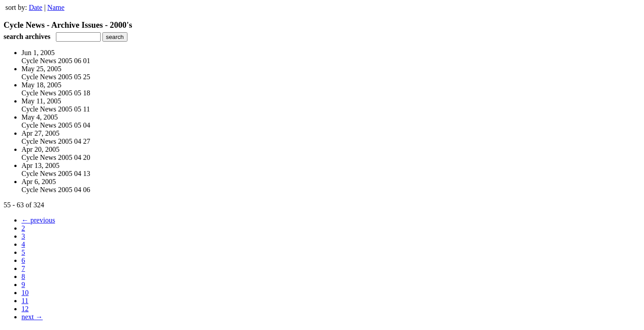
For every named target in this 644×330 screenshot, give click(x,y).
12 (25, 309)
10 (25, 293)
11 (25, 301)
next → (32, 317)
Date (35, 7)
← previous (38, 220)
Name (56, 7)
